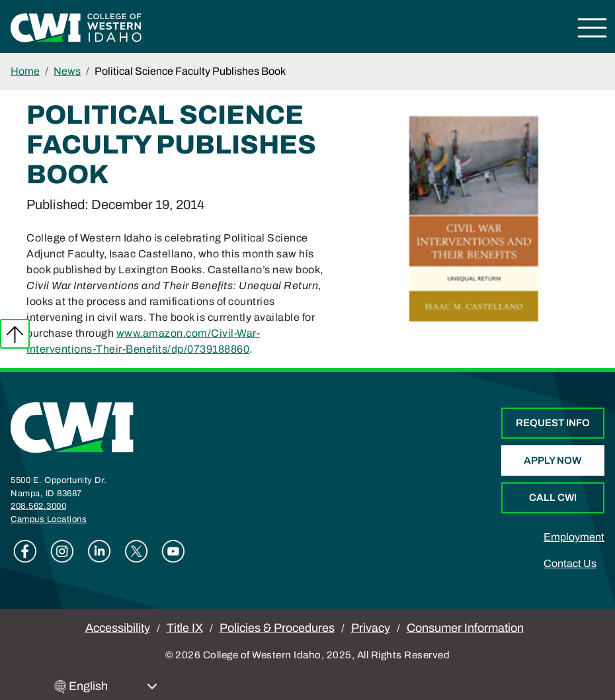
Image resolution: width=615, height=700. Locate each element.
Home (25, 71)
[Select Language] (113, 686)
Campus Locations (49, 519)
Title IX (185, 628)
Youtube (173, 551)
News (67, 71)
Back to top (15, 334)
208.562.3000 (38, 506)
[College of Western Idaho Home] (76, 27)
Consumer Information (465, 628)
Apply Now (553, 460)
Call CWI (553, 498)
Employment (574, 537)
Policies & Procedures (277, 628)
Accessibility (118, 628)
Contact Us (570, 563)
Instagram (62, 551)
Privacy (371, 628)
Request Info (553, 423)
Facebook (25, 551)
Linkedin (99, 551)
